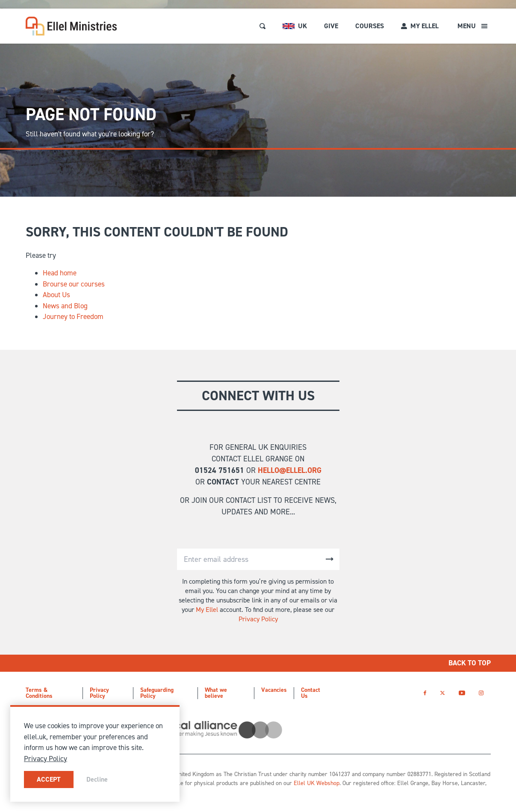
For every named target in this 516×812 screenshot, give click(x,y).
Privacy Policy (258, 619)
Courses (370, 26)
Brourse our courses (74, 284)
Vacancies (274, 690)
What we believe (216, 693)
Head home (60, 273)
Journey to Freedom (73, 316)
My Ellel (207, 610)
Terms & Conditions (39, 693)
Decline (97, 779)
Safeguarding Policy (157, 693)
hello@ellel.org (290, 470)
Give (331, 26)
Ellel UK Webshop (317, 783)
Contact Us (311, 693)
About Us (56, 295)
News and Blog (65, 306)
